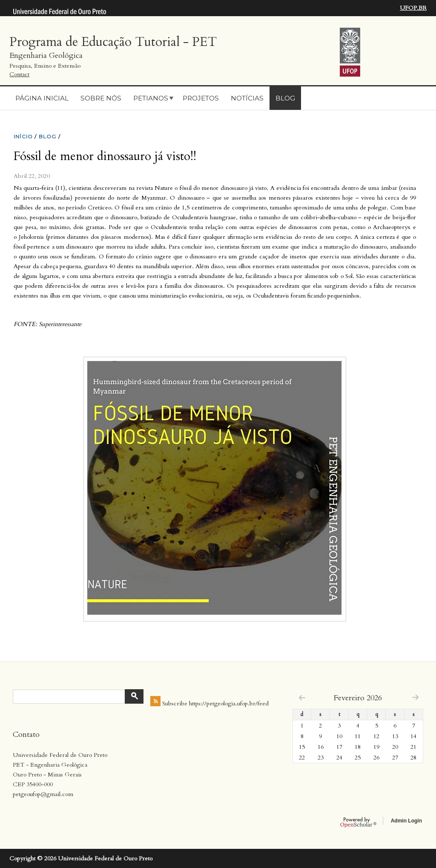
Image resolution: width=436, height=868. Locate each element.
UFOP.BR (413, 8)
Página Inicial (42, 98)
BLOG (48, 136)
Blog (285, 98)
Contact (19, 74)
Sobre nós (101, 98)
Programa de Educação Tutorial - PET (113, 42)
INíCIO (23, 136)
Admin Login (406, 821)
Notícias (247, 98)
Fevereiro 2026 (358, 698)
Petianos (151, 98)
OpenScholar (358, 822)
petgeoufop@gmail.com (43, 794)
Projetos (201, 98)
